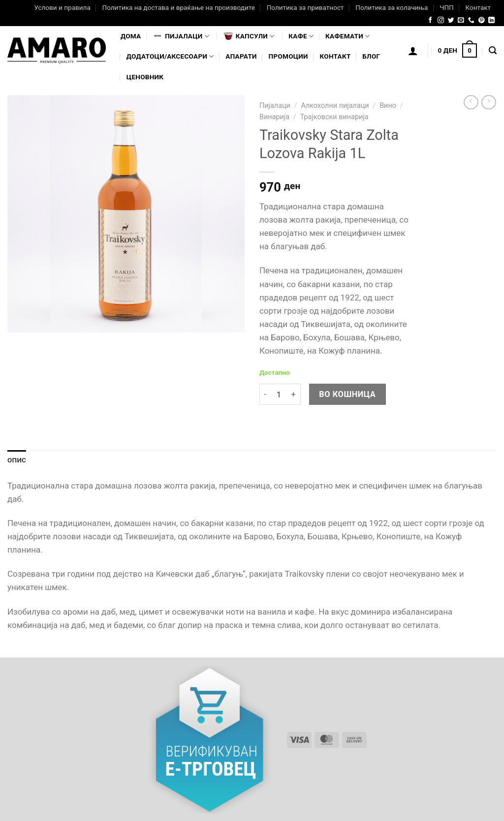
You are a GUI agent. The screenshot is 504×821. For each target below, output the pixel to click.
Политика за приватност (305, 7)
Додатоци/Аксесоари (170, 56)
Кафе (301, 36)
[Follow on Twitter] (451, 20)
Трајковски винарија (334, 117)
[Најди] (493, 51)
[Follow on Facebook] (430, 20)
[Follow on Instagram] (441, 20)
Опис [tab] (17, 460)
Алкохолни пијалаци (335, 106)
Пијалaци (181, 36)
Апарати (241, 56)
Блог (371, 56)
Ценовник (145, 77)
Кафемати (347, 36)
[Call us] (471, 20)
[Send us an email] (461, 20)
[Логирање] (413, 51)
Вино (388, 106)
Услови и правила (62, 7)
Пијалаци (275, 106)
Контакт (478, 7)
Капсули (249, 36)
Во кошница (347, 394)
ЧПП (447, 7)
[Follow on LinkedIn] (491, 20)
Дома (131, 36)
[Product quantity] (279, 394)
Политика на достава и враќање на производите (178, 7)
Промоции (288, 56)
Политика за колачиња (392, 7)
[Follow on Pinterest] (482, 20)
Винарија (274, 117)
